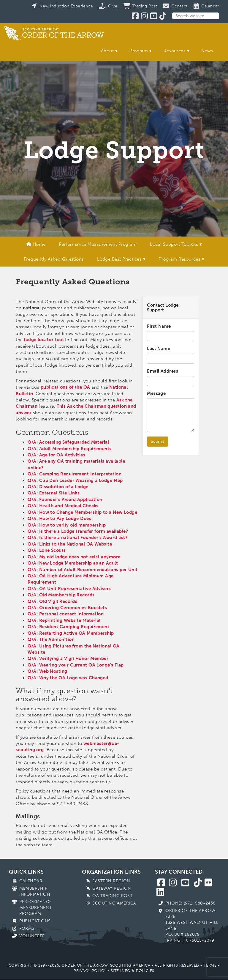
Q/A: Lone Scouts (47, 550)
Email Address (163, 371)
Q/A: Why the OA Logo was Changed (68, 678)
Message (156, 393)
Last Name (159, 349)
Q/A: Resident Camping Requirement (68, 627)
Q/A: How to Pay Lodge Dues (59, 519)
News (207, 51)
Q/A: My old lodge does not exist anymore (74, 557)
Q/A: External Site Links (54, 493)
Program (139, 51)
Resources (175, 51)
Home (36, 244)
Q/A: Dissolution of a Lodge (58, 487)
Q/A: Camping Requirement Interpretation (75, 474)
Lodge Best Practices (119, 259)
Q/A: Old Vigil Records (52, 601)
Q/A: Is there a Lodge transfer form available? (78, 531)
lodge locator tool (44, 340)
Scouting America (114, 903)
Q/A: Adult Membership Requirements (69, 449)
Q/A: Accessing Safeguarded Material (68, 442)
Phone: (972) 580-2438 (190, 903)
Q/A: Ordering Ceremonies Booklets (67, 608)
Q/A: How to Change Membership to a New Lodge (82, 512)
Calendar (31, 881)
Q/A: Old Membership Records (61, 595)
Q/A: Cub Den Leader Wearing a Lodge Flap (75, 480)
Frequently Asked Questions (54, 259)
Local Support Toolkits (174, 244)
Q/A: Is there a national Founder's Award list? (77, 538)
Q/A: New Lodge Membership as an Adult (73, 563)
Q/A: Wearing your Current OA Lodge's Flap (76, 665)
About (107, 51)
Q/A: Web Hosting (47, 671)
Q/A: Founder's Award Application (65, 500)
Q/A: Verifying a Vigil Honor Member (68, 658)
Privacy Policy (90, 971)
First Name (159, 326)
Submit (157, 441)
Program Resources (179, 259)
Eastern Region (111, 881)
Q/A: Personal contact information (66, 614)
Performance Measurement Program (98, 244)
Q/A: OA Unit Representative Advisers (69, 589)
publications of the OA (65, 387)
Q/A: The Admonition (51, 639)
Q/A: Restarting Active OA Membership (71, 633)
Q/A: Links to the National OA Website (70, 544)
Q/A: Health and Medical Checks (63, 506)
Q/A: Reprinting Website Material (64, 620)
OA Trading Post (112, 896)
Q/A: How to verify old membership (67, 525)
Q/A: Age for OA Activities (56, 455)
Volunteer (32, 936)
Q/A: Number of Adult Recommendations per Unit (83, 570)
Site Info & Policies (133, 971)
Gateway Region (112, 888)
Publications (35, 921)
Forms (27, 928)
